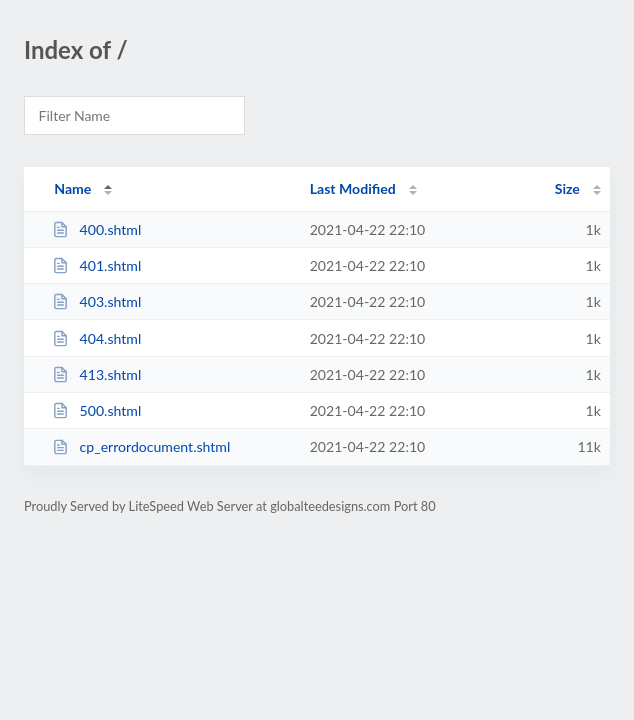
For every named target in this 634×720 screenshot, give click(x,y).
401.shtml (96, 265)
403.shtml (96, 301)
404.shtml (96, 338)
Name (72, 188)
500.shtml (96, 410)
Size (567, 188)
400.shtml (96, 229)
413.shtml (96, 374)
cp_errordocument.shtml (141, 446)
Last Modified (353, 188)
